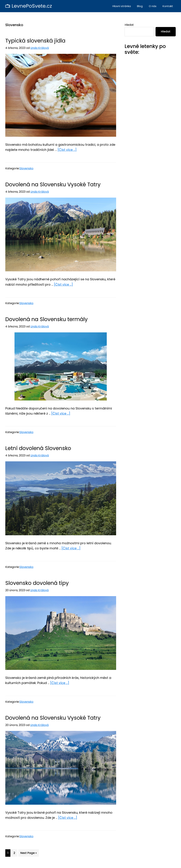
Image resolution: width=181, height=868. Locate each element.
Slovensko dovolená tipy (37, 583)
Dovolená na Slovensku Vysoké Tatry (53, 185)
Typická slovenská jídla (35, 41)
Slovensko (26, 168)
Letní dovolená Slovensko (38, 448)
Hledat (129, 25)
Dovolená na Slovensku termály (46, 319)
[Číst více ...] (67, 150)
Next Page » (28, 854)
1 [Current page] (9, 854)
